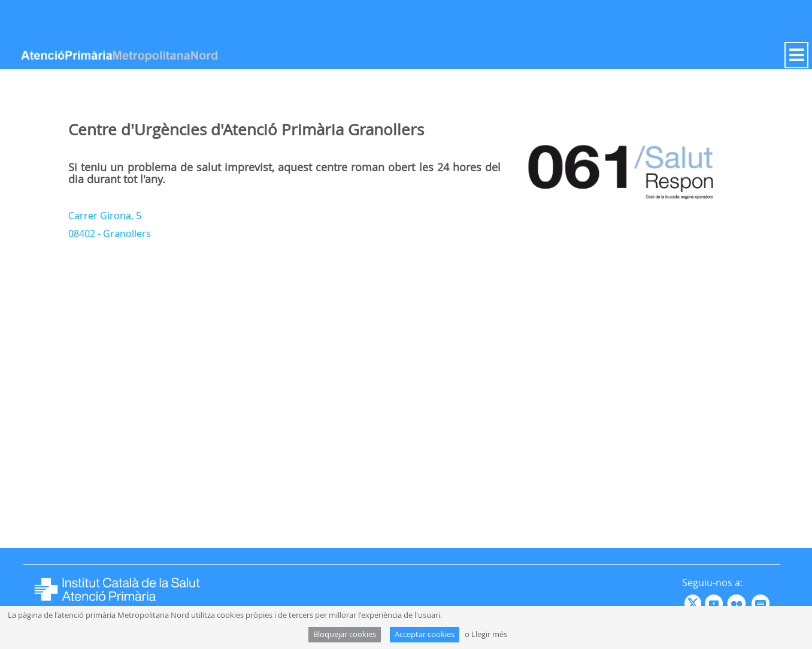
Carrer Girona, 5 (105, 216)
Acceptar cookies (425, 634)
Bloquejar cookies (345, 634)
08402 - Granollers (110, 233)
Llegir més (489, 634)
